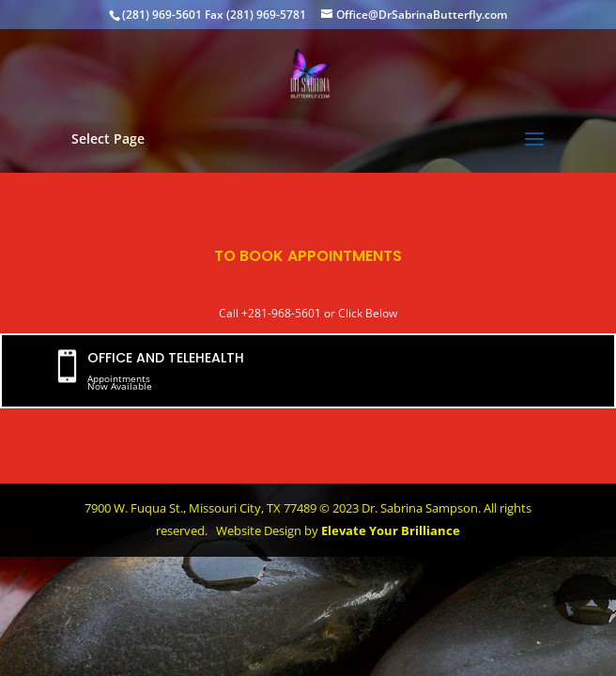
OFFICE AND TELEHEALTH (166, 358)
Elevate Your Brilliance (391, 530)
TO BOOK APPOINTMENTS (308, 256)
